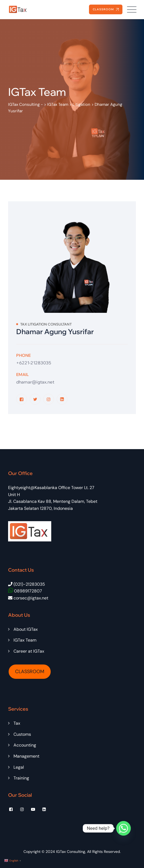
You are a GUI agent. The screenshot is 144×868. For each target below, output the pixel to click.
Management (26, 756)
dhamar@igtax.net (35, 382)
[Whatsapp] (124, 828)
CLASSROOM (30, 672)
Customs (22, 734)
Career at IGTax (29, 651)
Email (23, 374)
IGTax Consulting (71, 852)
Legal (19, 767)
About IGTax (26, 629)
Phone (23, 355)
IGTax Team (25, 640)
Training (21, 778)
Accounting (25, 745)
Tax (17, 723)
